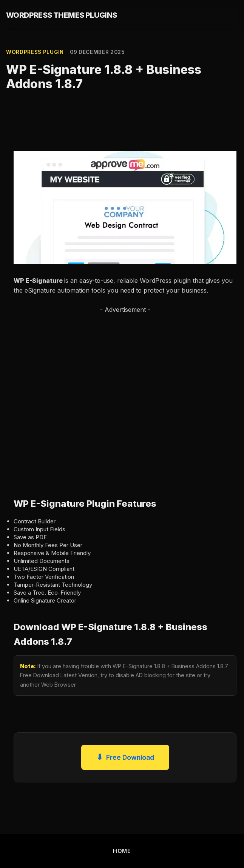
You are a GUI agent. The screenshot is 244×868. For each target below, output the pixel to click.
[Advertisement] (81, 398)
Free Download (125, 757)
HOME (122, 851)
